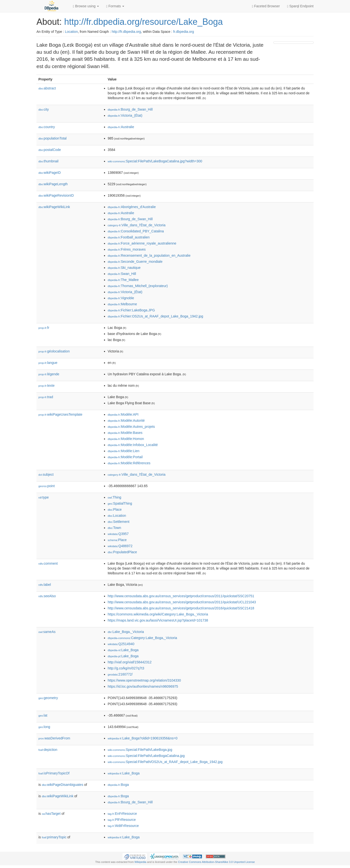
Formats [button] (115, 6)
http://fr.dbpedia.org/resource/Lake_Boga (143, 22)
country (47, 127)
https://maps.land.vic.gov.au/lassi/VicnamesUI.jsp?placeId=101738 (158, 620)
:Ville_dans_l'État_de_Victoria (137, 225)
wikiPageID (50, 173)
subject (46, 474)
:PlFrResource (122, 820)
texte (46, 386)
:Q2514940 (121, 644)
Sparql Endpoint (300, 6)
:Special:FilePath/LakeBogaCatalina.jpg (146, 756)
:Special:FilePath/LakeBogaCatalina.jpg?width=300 (155, 161)
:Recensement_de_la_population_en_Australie (149, 255)
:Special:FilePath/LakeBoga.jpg (140, 750)
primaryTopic (54, 837)
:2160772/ (120, 674)
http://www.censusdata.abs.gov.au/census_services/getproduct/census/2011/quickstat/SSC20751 (181, 596)
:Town (114, 528)
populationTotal (52, 138)
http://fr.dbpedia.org (126, 32)
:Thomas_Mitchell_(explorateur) (138, 286)
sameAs (47, 632)
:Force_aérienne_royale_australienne (142, 243)
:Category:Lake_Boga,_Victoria (142, 638)
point (47, 486)
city (44, 109)
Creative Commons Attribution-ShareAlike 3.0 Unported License (216, 862)
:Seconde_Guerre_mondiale (135, 262)
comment (48, 563)
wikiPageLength (53, 184)
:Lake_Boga (123, 650)
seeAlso (47, 596)
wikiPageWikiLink (54, 207)
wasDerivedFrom (54, 738)
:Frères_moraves (127, 249)
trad (46, 397)
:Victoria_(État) (125, 115)
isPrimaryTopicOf (54, 773)
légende (49, 374)
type (44, 497)
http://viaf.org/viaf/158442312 (130, 662)
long (44, 727)
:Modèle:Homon (126, 439)
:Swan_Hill (122, 274)
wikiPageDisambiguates (62, 785)
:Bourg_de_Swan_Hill (130, 109)
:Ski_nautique (124, 268)
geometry (48, 698)
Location (71, 32)
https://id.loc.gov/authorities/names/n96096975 (143, 686)
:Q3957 (118, 534)
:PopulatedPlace (122, 552)
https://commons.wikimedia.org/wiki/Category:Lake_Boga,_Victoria (158, 614)
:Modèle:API (123, 414)
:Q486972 (120, 546)
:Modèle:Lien (124, 451)
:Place (115, 509)
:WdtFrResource (123, 826)
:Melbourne (122, 304)
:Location (117, 516)
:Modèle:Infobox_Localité (133, 445)
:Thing (114, 497)
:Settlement (119, 522)
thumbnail (48, 161)
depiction (48, 750)
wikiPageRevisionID (56, 195)
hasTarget (51, 814)
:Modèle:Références (129, 463)
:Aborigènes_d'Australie (132, 207)
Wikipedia (140, 862)
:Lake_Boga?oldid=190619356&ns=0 (143, 738)
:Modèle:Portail (125, 457)
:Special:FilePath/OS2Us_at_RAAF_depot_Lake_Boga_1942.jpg (165, 762)
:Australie (121, 127)
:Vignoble (121, 298)
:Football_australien (129, 237)
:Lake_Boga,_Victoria (126, 632)
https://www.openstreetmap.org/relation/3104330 (144, 680)
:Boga (118, 785)
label (45, 585)
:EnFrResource (122, 814)
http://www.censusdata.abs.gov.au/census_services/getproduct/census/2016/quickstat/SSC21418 (181, 608)
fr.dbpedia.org (184, 32)
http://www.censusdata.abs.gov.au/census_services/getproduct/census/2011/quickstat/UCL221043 (182, 602)
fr (44, 328)
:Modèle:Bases (125, 433)
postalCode (50, 150)
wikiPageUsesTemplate (60, 414)
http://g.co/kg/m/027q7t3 (126, 668)
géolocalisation (54, 351)
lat (43, 715)
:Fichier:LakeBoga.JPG (131, 310)
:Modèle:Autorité (126, 421)
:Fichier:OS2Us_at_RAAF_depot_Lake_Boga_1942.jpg (155, 316)
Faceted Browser (266, 6)
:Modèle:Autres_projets (131, 427)
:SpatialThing (120, 503)
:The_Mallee (123, 280)
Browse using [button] (86, 6)
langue (48, 363)
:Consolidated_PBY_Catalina (136, 231)
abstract (47, 88)
